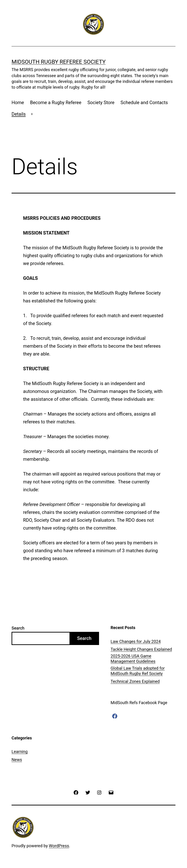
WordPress (59, 846)
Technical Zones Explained (135, 681)
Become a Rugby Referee (56, 102)
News (17, 760)
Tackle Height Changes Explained (141, 649)
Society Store (101, 102)
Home (18, 102)
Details (19, 114)
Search (18, 628)
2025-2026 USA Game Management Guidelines (133, 659)
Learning (20, 752)
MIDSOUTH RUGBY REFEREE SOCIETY (59, 62)
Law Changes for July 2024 (136, 641)
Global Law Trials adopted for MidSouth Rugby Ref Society (138, 671)
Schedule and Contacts (144, 102)
